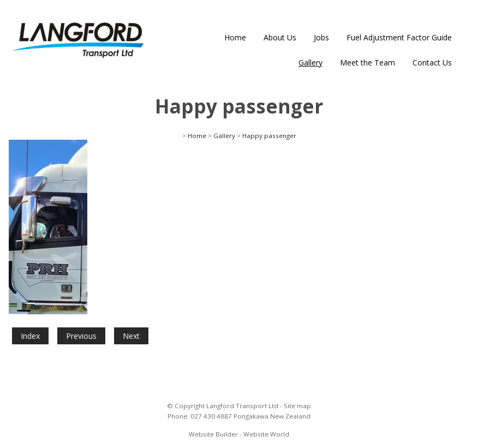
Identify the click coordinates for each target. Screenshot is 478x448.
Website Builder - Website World (239, 434)
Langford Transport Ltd (242, 406)
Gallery (310, 62)
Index (30, 336)
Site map (297, 406)
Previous (81, 336)
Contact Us (432, 62)
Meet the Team (368, 62)
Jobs (321, 37)
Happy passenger (269, 136)
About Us (280, 37)
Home (235, 37)
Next (131, 336)
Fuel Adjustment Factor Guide (399, 37)
